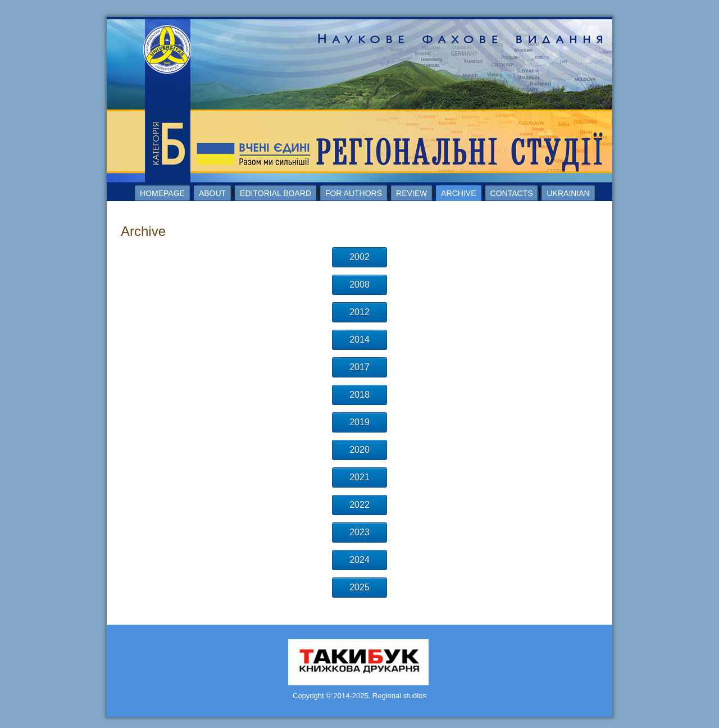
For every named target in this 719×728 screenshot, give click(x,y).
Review (411, 193)
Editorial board (276, 193)
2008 (359, 285)
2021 (359, 477)
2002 (359, 257)
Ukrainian (568, 193)
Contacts (512, 193)
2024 (359, 560)
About (212, 193)
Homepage (162, 193)
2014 (359, 340)
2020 (359, 450)
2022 (359, 505)
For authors (354, 193)
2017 (359, 367)
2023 (359, 532)
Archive (458, 193)
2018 (359, 395)
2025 (359, 587)
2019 (359, 422)
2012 (359, 312)
